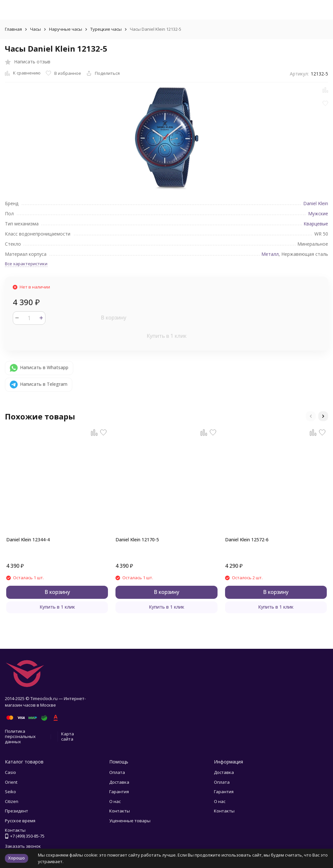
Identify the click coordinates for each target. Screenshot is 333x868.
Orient (11, 782)
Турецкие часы (106, 29)
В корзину (114, 318)
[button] (311, 416)
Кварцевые (316, 224)
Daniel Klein (316, 203)
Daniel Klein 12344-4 (28, 540)
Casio (10, 772)
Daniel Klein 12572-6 (247, 540)
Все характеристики (26, 264)
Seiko (10, 792)
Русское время (20, 821)
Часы (35, 29)
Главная (13, 29)
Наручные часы (66, 29)
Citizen (12, 801)
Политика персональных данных (20, 736)
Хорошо (17, 858)
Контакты (120, 811)
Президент (17, 811)
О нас (115, 801)
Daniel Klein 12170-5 (137, 540)
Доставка (119, 782)
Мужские (318, 213)
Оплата (117, 772)
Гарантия (119, 792)
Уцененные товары (130, 821)
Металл (270, 254)
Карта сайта (68, 736)
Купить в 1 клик (166, 336)
